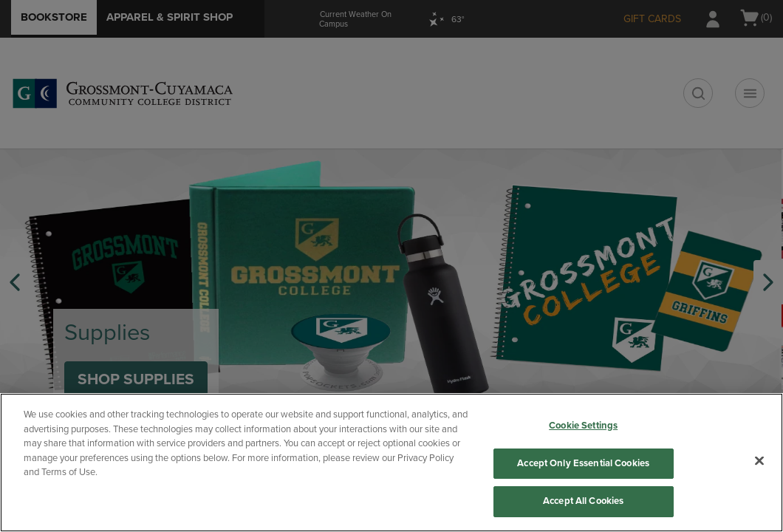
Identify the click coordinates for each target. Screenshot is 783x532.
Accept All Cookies (583, 501)
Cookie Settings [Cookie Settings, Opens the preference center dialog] (583, 426)
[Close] (759, 461)
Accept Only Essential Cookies (583, 463)
